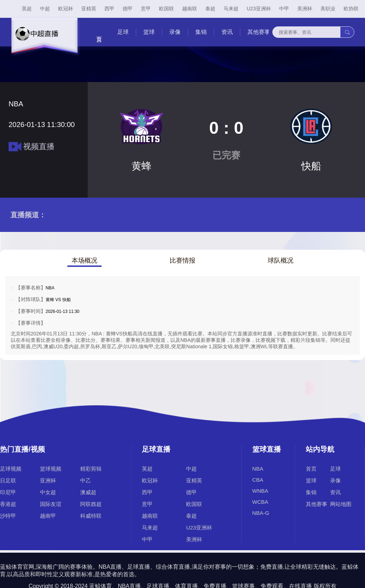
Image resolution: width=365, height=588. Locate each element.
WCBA (260, 502)
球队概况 (281, 260)
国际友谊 (51, 504)
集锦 (201, 32)
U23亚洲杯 (259, 9)
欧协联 (351, 9)
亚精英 (89, 9)
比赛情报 (182, 260)
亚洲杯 (48, 480)
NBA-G (261, 513)
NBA (258, 469)
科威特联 (91, 516)
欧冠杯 (66, 9)
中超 (45, 9)
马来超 (231, 9)
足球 (123, 32)
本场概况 (84, 260)
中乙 (86, 480)
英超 (27, 9)
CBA (258, 480)
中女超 (48, 492)
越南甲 (48, 516)
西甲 (109, 9)
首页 (311, 469)
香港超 (8, 504)
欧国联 (166, 9)
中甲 (284, 9)
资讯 (227, 32)
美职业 (328, 9)
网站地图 (341, 504)
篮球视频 (51, 469)
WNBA (260, 491)
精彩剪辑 (91, 469)
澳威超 (88, 492)
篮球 (149, 32)
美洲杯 (305, 9)
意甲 (146, 9)
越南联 (190, 9)
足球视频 (11, 469)
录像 (175, 32)
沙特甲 (8, 516)
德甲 (128, 9)
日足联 (8, 480)
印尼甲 (8, 492)
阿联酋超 (91, 504)
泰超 (210, 9)
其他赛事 (259, 32)
